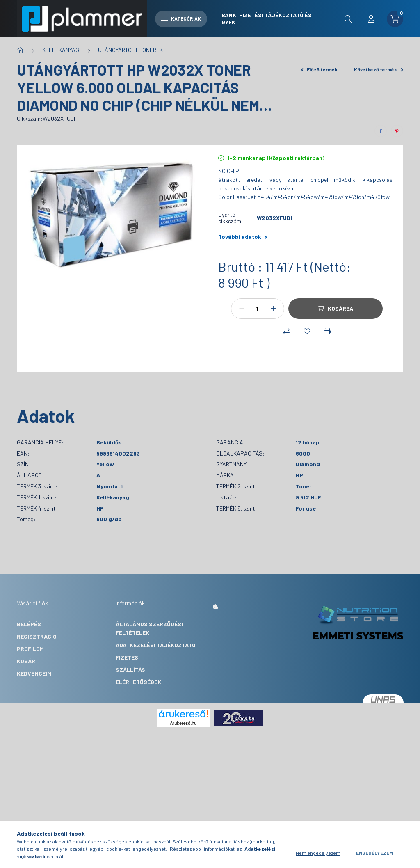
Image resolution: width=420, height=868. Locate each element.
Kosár (26, 661)
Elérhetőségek (138, 682)
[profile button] (371, 19)
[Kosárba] (336, 309)
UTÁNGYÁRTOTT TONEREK (130, 50)
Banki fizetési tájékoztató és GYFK (267, 18)
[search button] (348, 19)
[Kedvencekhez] (307, 331)
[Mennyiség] (258, 309)
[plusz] (274, 309)
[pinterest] (397, 131)
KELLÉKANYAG (61, 50)
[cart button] (395, 19)
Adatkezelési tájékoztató (156, 645)
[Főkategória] (20, 50)
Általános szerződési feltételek (149, 628)
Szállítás (130, 670)
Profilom (30, 649)
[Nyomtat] (327, 331)
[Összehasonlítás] (286, 331)
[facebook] (381, 131)
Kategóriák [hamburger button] (181, 18)
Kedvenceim (34, 673)
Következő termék (379, 69)
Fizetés (127, 657)
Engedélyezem (374, 853)
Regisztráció (37, 636)
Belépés (29, 624)
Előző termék (320, 69)
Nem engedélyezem (318, 853)
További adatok (243, 237)
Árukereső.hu (183, 723)
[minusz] (242, 309)
